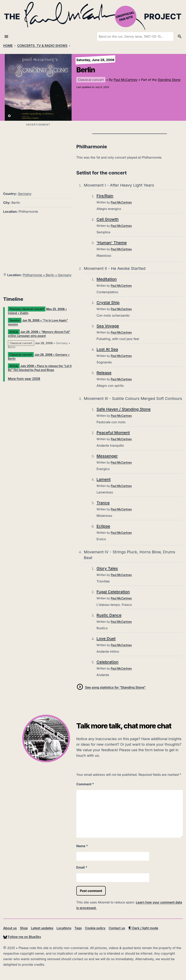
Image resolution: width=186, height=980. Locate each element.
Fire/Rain (105, 196)
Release (104, 373)
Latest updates (42, 928)
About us (10, 928)
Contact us (117, 928)
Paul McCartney (126, 80)
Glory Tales (107, 568)
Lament (104, 479)
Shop (24, 928)
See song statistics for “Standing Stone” (115, 687)
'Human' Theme (112, 243)
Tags (78, 928)
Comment (85, 784)
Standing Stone (169, 80)
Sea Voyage (108, 326)
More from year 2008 (24, 379)
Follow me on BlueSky (22, 937)
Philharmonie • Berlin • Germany (47, 275)
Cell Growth (108, 219)
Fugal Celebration (113, 592)
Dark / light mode (143, 928)
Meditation (107, 279)
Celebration (108, 662)
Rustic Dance (109, 615)
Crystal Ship (108, 303)
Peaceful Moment (113, 433)
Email (82, 867)
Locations (64, 928)
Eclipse (103, 526)
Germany (25, 194)
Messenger (107, 456)
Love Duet (106, 639)
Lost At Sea (107, 349)
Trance (103, 503)
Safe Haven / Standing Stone (124, 409)
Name (82, 846)
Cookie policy (95, 928)
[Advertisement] (38, 155)
